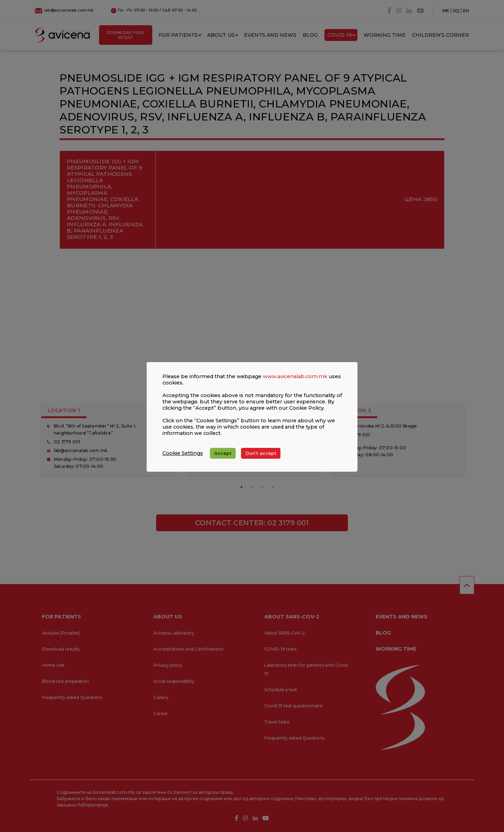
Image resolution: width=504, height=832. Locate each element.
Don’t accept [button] (261, 453)
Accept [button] (223, 453)
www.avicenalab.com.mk (295, 376)
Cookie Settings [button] (183, 453)
